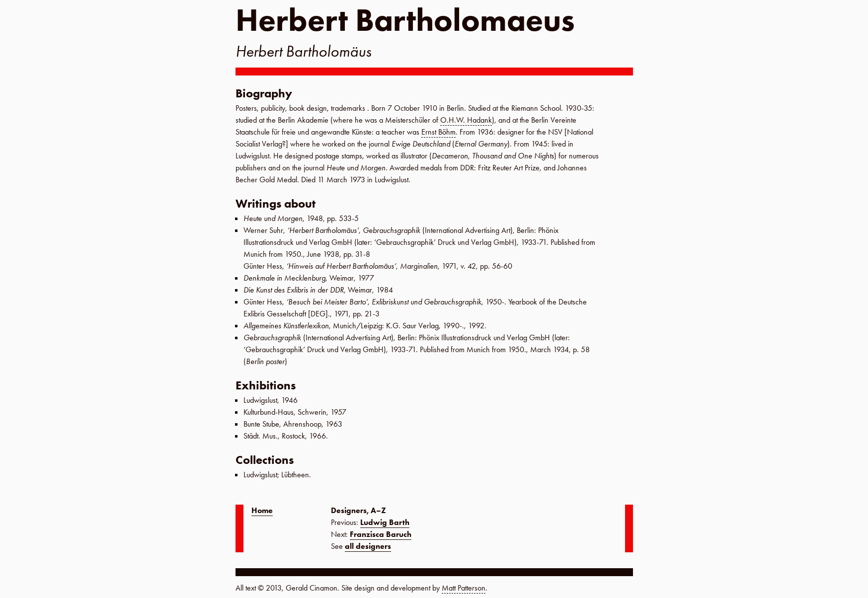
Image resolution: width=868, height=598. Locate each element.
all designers (368, 546)
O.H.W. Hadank (466, 120)
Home (262, 510)
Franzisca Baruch (381, 534)
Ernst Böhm (438, 132)
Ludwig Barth (385, 522)
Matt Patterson (464, 588)
